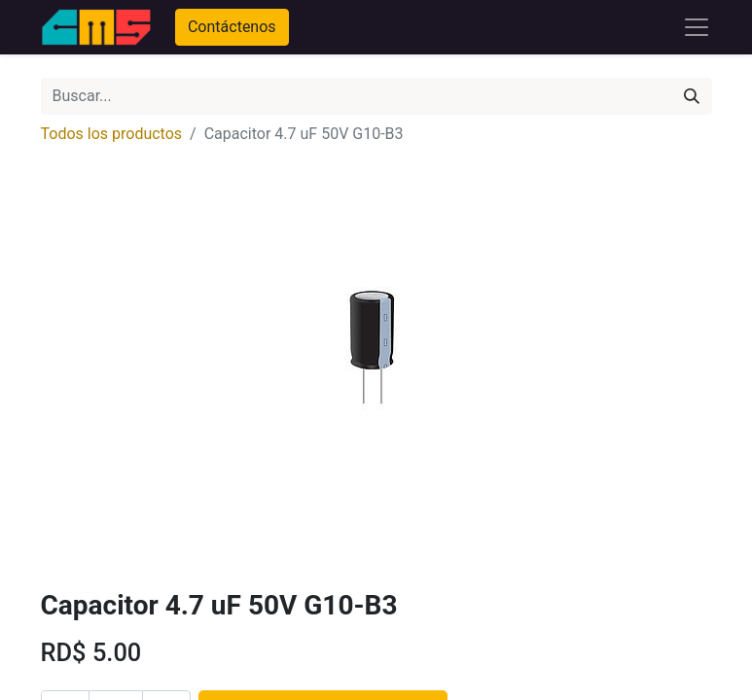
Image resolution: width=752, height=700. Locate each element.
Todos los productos (112, 134)
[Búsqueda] (692, 96)
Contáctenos (232, 27)
